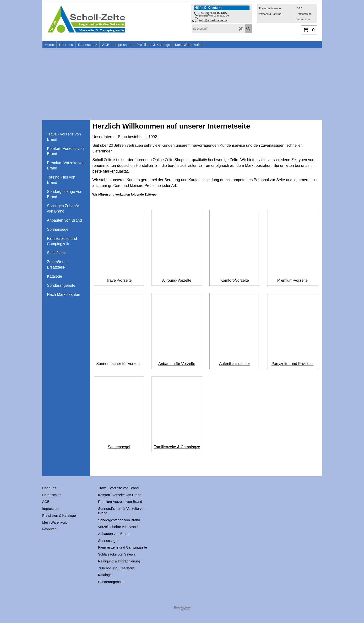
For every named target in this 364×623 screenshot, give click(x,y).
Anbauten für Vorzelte (177, 368)
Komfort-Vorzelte (235, 280)
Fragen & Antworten (271, 8)
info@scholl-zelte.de (213, 20)
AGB (300, 8)
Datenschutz (304, 14)
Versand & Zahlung (270, 14)
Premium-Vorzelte (292, 280)
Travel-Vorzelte (119, 280)
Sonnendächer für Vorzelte (119, 368)
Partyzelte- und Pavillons (292, 368)
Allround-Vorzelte (177, 280)
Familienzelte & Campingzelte (179, 457)
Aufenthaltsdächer (235, 368)
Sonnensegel (119, 457)
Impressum (303, 19)
